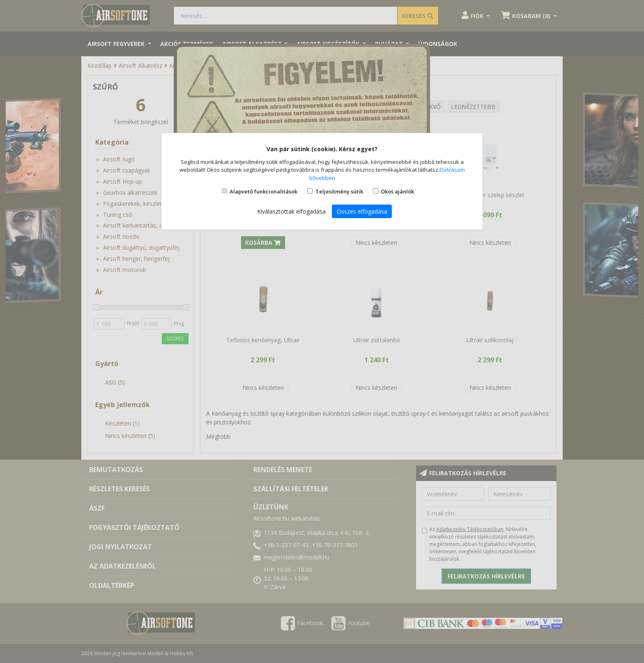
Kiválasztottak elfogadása (291, 211)
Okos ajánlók (397, 191)
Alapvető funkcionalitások (263, 191)
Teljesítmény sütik (339, 191)
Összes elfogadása (362, 211)
